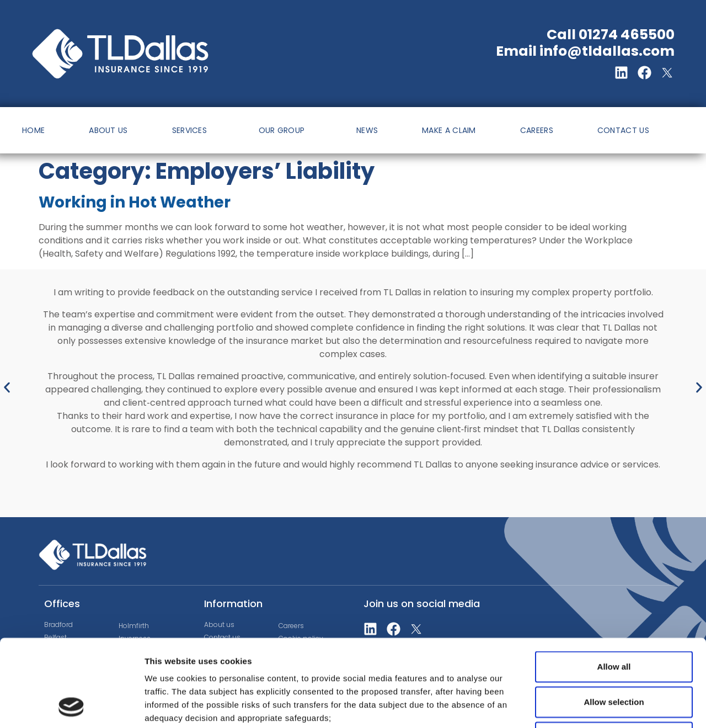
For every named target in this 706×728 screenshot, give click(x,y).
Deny (614, 655)
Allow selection (614, 620)
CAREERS (537, 130)
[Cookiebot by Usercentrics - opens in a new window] (71, 706)
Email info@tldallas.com (585, 51)
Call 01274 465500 (611, 34)
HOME (33, 130)
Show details (579, 706)
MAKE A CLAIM (449, 130)
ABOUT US (108, 130)
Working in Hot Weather (135, 202)
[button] (7, 388)
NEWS (367, 130)
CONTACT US (623, 130)
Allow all (614, 585)
